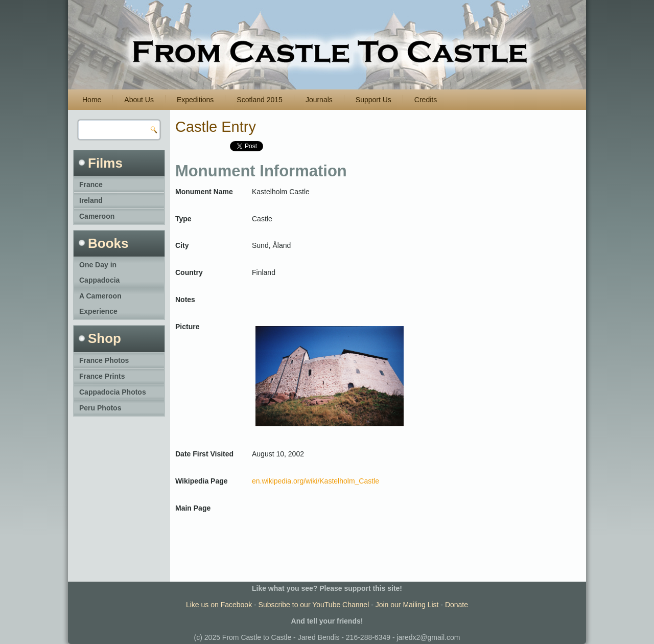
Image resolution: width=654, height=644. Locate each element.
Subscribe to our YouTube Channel (314, 605)
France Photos (104, 360)
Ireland (91, 200)
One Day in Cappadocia (99, 272)
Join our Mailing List (407, 605)
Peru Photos (100, 408)
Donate (457, 605)
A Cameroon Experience (100, 304)
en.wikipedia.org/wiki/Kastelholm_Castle (316, 481)
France (91, 185)
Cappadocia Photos (113, 392)
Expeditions (195, 100)
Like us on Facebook (219, 605)
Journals (319, 100)
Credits (426, 100)
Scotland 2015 (260, 100)
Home (92, 100)
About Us (139, 100)
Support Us (373, 100)
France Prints (102, 376)
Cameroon (97, 216)
